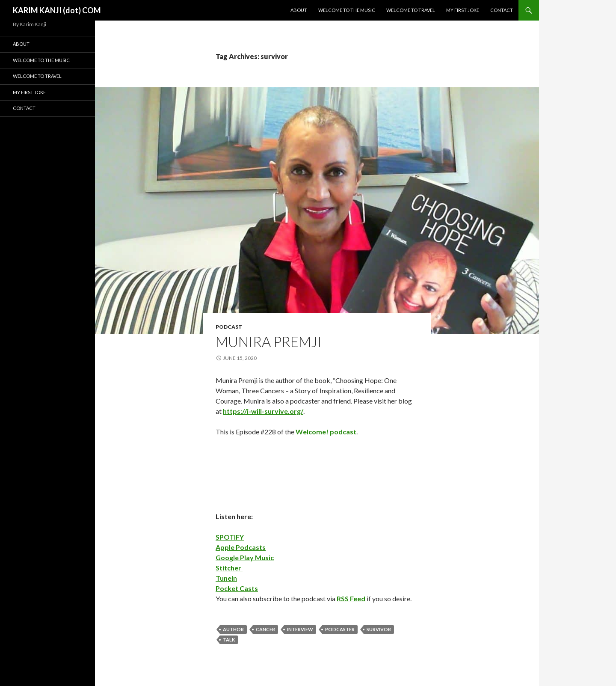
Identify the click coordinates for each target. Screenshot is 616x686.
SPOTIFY (230, 537)
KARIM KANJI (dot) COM (57, 10)
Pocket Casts (237, 588)
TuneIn (226, 578)
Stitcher (229, 568)
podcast (229, 327)
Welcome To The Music (347, 10)
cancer (265, 629)
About (299, 10)
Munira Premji (269, 342)
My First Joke (463, 10)
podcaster (340, 629)
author (233, 629)
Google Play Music (245, 557)
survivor (379, 629)
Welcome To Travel (411, 10)
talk (229, 640)
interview (300, 629)
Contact (502, 10)
